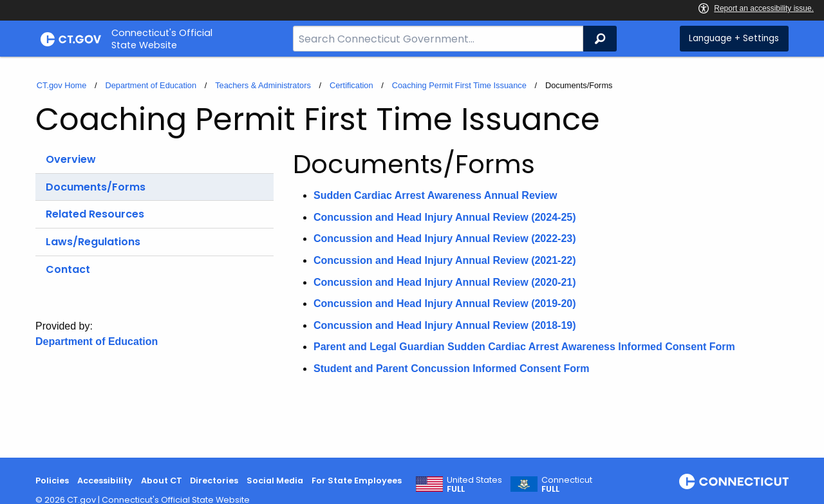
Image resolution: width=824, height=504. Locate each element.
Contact (68, 269)
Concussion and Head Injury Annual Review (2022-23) (445, 238)
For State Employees (357, 481)
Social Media (275, 481)
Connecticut (567, 485)
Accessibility (105, 481)
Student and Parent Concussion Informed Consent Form (451, 369)
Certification (351, 85)
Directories (214, 481)
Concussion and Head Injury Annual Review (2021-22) (445, 260)
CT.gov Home (62, 85)
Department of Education (151, 85)
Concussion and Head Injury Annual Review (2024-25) (445, 217)
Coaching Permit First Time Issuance (459, 85)
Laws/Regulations (93, 242)
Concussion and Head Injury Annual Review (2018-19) (445, 325)
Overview (71, 159)
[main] (412, 257)
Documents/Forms (96, 187)
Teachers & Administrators (263, 85)
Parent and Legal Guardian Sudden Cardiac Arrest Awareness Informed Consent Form (524, 347)
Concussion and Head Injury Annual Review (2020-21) (445, 282)
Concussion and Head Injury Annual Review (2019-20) (445, 303)
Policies (52, 481)
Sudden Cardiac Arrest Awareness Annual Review (435, 195)
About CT (162, 481)
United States (474, 485)
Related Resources (95, 214)
